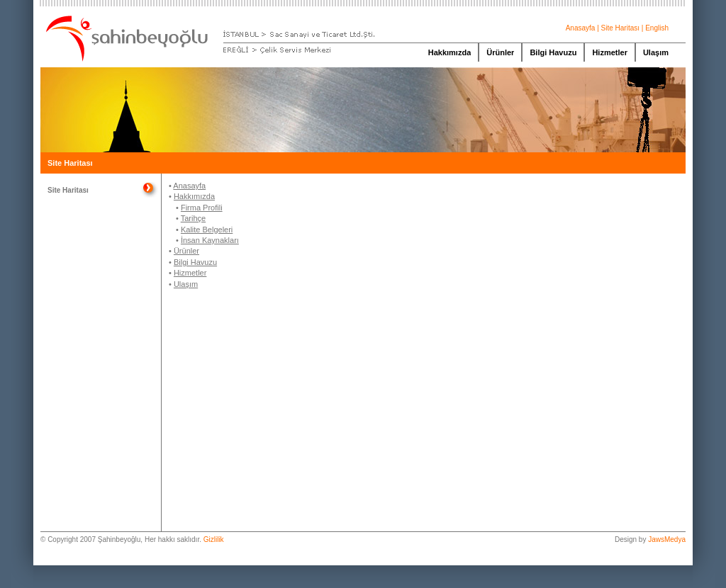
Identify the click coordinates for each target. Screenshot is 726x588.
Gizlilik (214, 539)
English (657, 28)
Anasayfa (581, 28)
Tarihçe (193, 218)
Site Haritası (620, 28)
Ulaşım (656, 52)
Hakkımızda (450, 52)
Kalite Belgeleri (207, 230)
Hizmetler (610, 52)
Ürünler (500, 52)
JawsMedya (667, 539)
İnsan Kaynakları (210, 240)
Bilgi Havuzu (553, 52)
